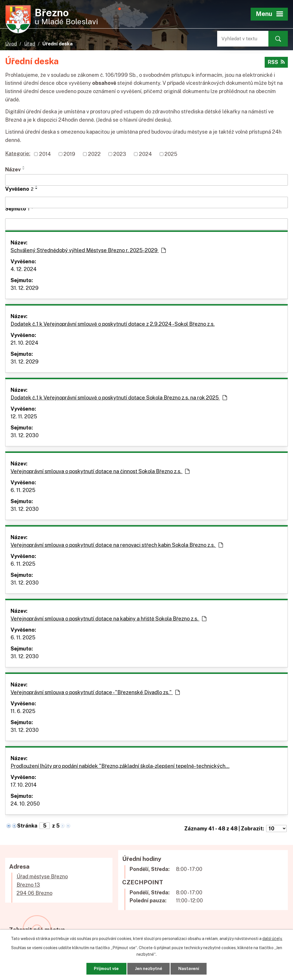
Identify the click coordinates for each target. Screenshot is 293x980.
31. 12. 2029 (25, 288)
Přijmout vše (106, 969)
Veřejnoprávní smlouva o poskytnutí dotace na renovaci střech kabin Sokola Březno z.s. (117, 545)
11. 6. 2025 (23, 711)
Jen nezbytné (149, 969)
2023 (120, 154)
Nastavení (189, 969)
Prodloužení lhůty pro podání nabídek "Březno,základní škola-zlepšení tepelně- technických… (120, 766)
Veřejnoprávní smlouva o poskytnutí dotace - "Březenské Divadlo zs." (95, 692)
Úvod (11, 44)
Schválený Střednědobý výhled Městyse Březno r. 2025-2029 (88, 250)
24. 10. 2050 (25, 804)
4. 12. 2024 (24, 269)
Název (13, 169)
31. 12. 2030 (25, 435)
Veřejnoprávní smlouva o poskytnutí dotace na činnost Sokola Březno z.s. (100, 471)
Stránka (27, 826)
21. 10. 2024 (24, 343)
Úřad (30, 44)
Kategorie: (18, 153)
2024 (145, 154)
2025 (171, 154)
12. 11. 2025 (24, 416)
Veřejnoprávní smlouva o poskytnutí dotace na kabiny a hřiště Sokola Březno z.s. (108, 619)
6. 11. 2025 (23, 490)
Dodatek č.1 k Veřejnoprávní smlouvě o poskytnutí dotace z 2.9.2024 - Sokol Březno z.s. (113, 324)
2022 (94, 154)
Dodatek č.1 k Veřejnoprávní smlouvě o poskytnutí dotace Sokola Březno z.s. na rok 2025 (119, 398)
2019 (69, 154)
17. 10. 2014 (24, 785)
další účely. (272, 939)
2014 (45, 154)
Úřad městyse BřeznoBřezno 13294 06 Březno (42, 885)
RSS (276, 62)
